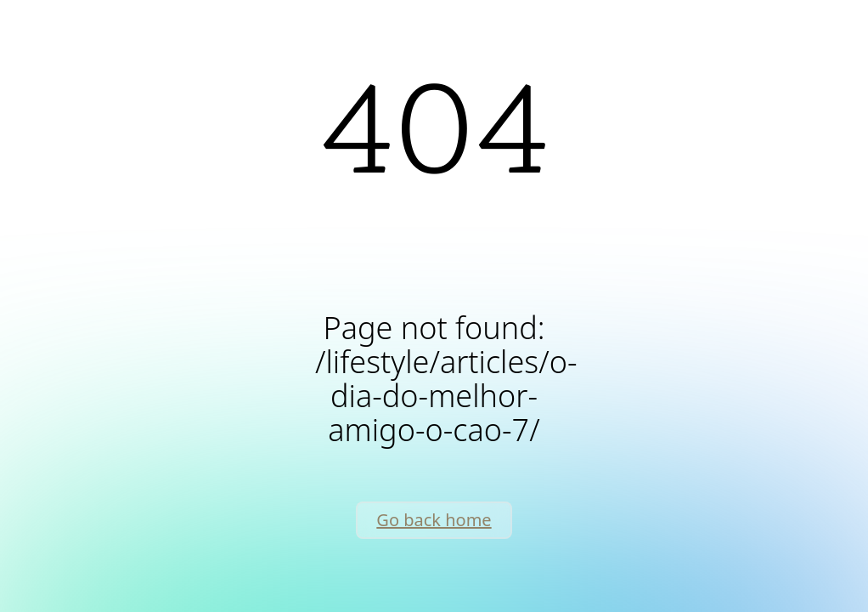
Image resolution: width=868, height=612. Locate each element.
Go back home (434, 520)
